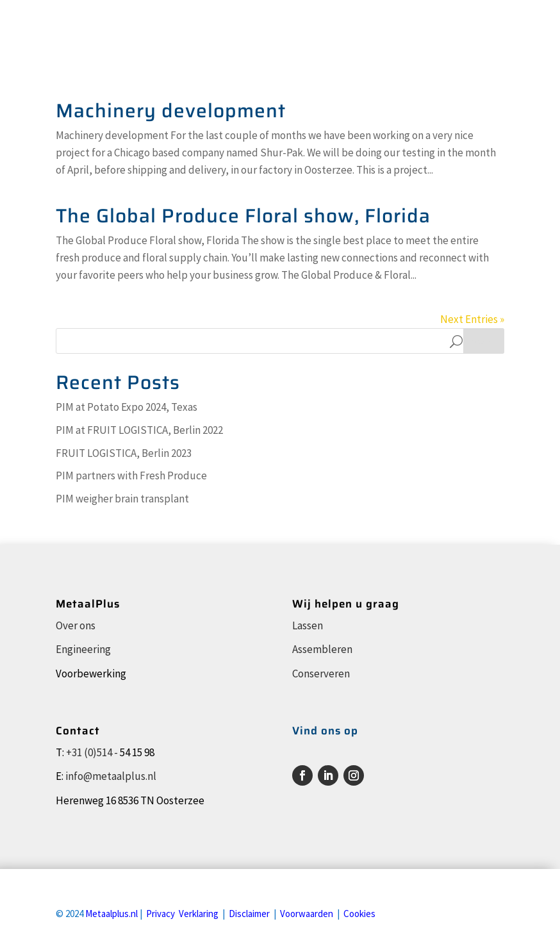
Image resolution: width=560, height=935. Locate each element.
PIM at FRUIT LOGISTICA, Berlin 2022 (139, 430)
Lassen (308, 625)
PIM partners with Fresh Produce (131, 476)
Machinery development (171, 111)
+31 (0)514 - (92, 752)
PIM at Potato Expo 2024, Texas (127, 407)
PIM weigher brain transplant (122, 499)
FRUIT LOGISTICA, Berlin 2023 (124, 453)
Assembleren (322, 649)
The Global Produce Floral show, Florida (243, 216)
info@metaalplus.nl (111, 776)
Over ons (76, 625)
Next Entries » (472, 319)
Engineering (83, 649)
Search (484, 341)
